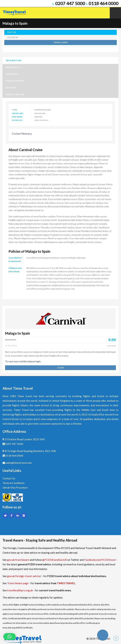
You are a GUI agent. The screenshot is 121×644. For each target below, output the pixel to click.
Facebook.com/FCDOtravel (100, 560)
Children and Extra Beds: (15, 270)
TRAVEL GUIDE (60, 42)
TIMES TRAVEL (66, 583)
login (60, 368)
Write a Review (15, 94)
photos (12, 32)
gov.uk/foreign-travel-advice (24, 576)
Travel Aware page (18, 583)
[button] (10, 637)
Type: (15, 110)
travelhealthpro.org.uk (20, 590)
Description (14, 60)
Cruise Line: (18, 113)
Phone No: (17, 120)
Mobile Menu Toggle (115, 13)
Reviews (11, 88)
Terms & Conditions (14, 483)
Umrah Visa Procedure (15, 488)
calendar (13, 37)
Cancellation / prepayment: (16, 259)
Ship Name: (17, 117)
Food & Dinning (15, 81)
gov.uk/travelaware (18, 560)
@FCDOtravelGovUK (55, 560)
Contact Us (9, 478)
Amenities (12, 74)
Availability (14, 67)
